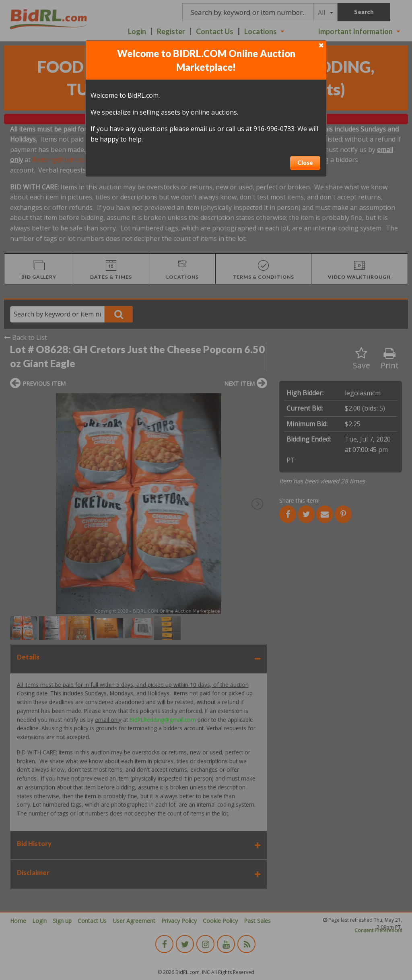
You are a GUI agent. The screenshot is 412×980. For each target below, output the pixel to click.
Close (305, 163)
